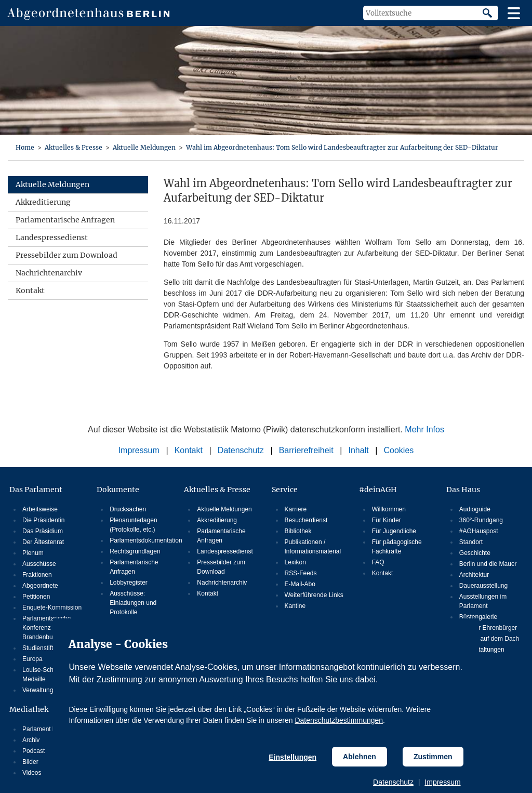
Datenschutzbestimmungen (339, 720)
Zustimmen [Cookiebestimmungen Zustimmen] (433, 757)
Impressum (442, 782)
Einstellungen (292, 757)
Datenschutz (393, 782)
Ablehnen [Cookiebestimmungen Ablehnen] (360, 757)
